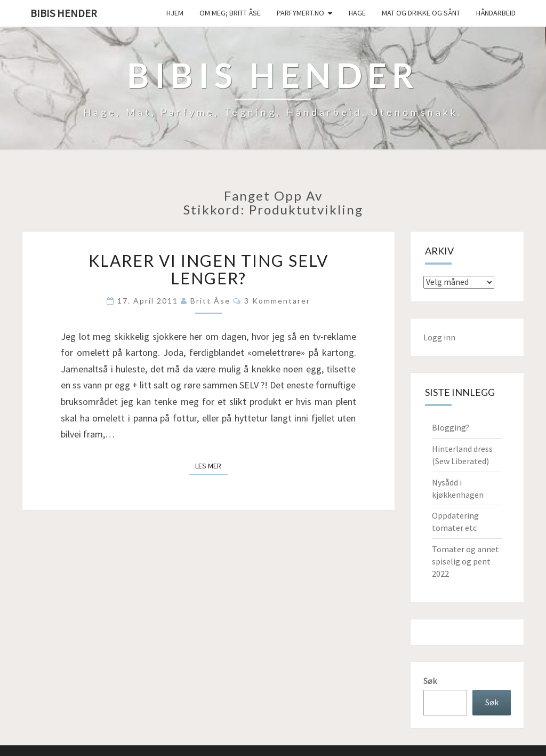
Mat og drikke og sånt (421, 13)
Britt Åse (210, 301)
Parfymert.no (300, 13)
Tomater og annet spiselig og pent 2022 (465, 561)
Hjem (175, 13)
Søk (430, 681)
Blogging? (451, 427)
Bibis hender (64, 13)
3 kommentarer (277, 301)
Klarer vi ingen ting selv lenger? (208, 269)
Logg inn (439, 337)
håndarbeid (496, 13)
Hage (357, 13)
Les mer (211, 465)
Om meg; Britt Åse (230, 13)
